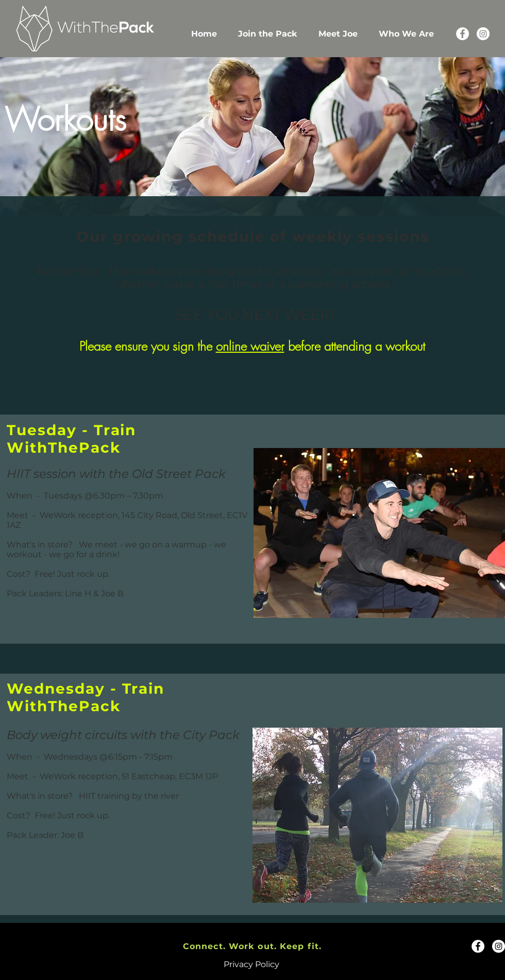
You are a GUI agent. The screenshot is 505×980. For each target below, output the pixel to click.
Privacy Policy (251, 964)
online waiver (250, 346)
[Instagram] (483, 34)
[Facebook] (462, 34)
